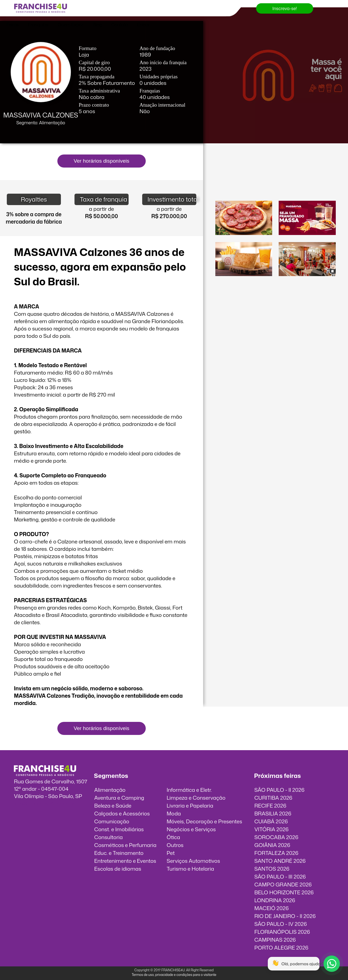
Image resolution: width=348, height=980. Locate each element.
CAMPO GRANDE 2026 (283, 884)
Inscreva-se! (285, 8)
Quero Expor (70, 25)
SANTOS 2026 (272, 869)
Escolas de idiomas (118, 869)
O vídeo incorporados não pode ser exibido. (275, 176)
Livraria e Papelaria (190, 806)
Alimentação (110, 790)
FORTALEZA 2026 (276, 853)
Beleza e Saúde (113, 806)
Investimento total (172, 199)
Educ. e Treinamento (119, 853)
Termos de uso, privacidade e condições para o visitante (174, 975)
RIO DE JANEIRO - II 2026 (285, 916)
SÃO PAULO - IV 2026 (280, 924)
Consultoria (109, 837)
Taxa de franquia (104, 199)
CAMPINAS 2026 (275, 940)
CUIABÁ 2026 (271, 821)
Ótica (173, 837)
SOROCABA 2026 (276, 837)
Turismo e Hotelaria (190, 869)
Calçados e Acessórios (122, 813)
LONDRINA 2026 (275, 900)
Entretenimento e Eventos (125, 861)
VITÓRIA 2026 (271, 829)
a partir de (101, 209)
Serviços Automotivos (193, 861)
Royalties (34, 199)
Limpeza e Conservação (196, 798)
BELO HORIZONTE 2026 (284, 892)
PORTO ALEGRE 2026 (281, 947)
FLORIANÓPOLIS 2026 (282, 932)
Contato (120, 25)
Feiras (13, 25)
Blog (97, 25)
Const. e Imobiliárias (119, 829)
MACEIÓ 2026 (271, 908)
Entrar (144, 25)
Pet (171, 853)
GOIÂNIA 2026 (272, 845)
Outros (175, 845)
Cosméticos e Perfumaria (125, 845)
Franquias (38, 25)
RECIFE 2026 (270, 806)
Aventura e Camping (119, 798)
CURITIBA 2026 (273, 798)
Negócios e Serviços (191, 829)
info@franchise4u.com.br (44, 803)
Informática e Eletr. (189, 790)
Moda (174, 813)
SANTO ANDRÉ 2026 (280, 861)
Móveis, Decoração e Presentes (204, 821)
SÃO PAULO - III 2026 (280, 877)
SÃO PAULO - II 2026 (279, 790)
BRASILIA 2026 (273, 813)
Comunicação (112, 821)
